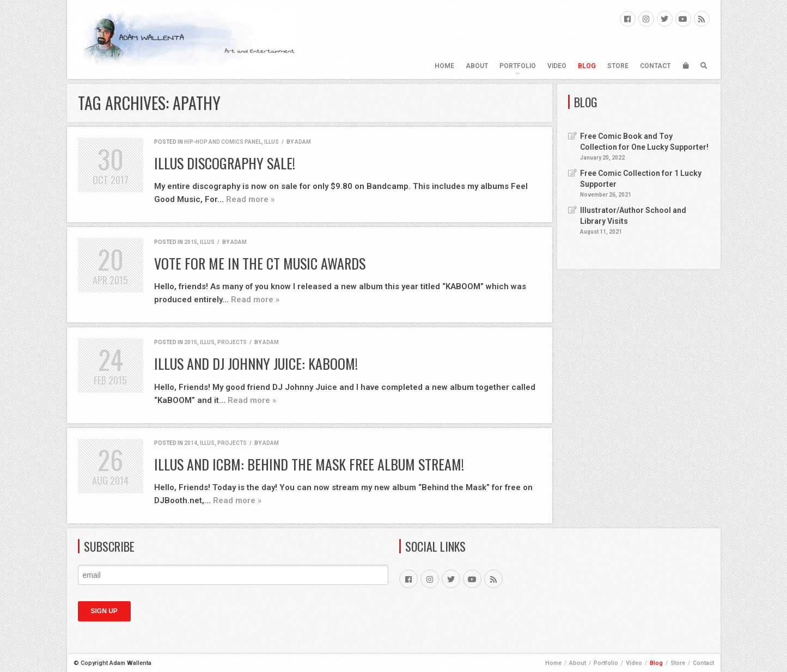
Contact (655, 66)
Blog (587, 66)
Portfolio (518, 66)
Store (618, 66)
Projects (232, 342)
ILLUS (272, 142)
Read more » (250, 199)
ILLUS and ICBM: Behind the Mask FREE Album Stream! (309, 464)
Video (557, 66)
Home (444, 66)
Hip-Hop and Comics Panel (223, 142)
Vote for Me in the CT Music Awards (260, 263)
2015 (191, 242)
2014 (191, 443)
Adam (303, 142)
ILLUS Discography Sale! (225, 163)
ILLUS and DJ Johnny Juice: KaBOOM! (256, 364)
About (477, 66)
